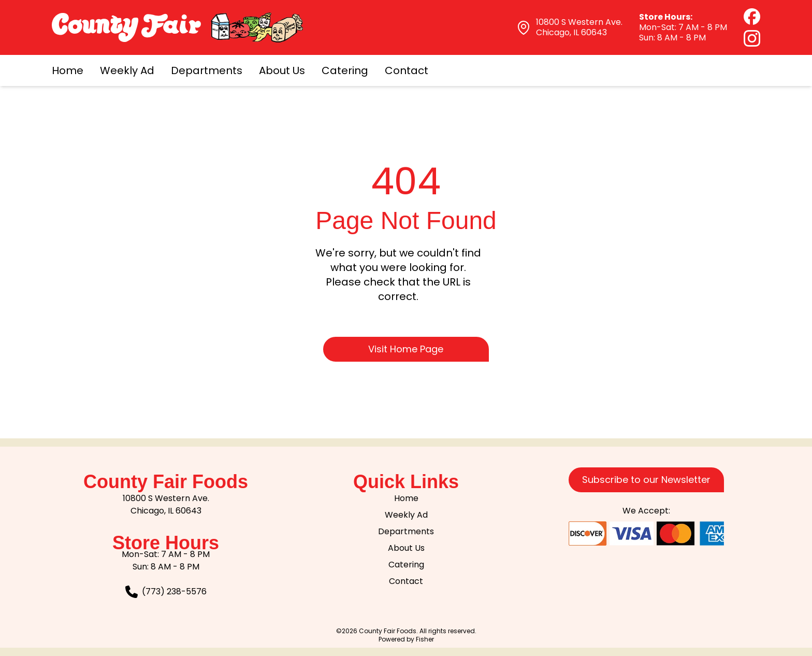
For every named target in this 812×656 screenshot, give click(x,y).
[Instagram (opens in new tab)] (752, 38)
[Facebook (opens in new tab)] (752, 17)
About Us (282, 70)
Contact (407, 70)
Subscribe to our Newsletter (646, 480)
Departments (207, 70)
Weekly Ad (127, 70)
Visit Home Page (406, 349)
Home (68, 70)
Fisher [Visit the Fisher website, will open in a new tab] (425, 639)
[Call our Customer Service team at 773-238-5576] (166, 592)
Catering (345, 70)
